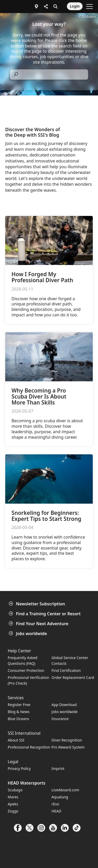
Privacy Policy (19, 768)
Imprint (58, 768)
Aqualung (60, 797)
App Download (64, 705)
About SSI (16, 740)
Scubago (15, 790)
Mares (13, 797)
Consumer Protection (26, 670)
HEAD (56, 811)
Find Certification (66, 670)
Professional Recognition (29, 747)
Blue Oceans (19, 719)
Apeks (13, 804)
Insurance (60, 719)
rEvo (55, 804)
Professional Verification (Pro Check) (29, 680)
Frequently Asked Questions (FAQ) (23, 661)
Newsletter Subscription (37, 604)
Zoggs (13, 811)
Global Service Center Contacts (70, 661)
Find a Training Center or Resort (45, 614)
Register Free (19, 705)
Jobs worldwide (28, 634)
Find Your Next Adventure (39, 624)
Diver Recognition (67, 740)
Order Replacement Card (73, 677)
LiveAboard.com (65, 790)
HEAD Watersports (27, 783)
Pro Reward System (68, 747)
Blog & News (19, 712)
